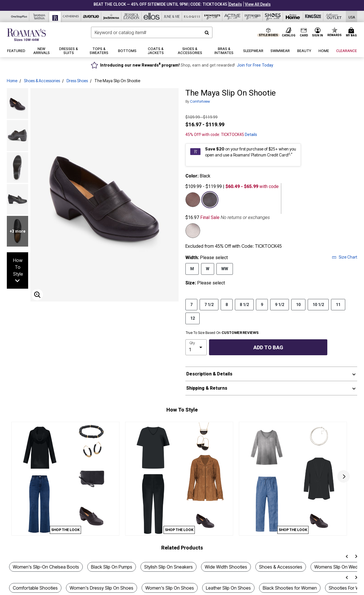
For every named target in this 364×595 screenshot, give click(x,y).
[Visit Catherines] (71, 16)
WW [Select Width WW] (225, 268)
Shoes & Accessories (42, 81)
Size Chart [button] (345, 257)
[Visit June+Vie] (172, 16)
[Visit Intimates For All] (253, 16)
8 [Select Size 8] (227, 304)
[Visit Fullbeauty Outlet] (333, 16)
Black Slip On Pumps (112, 567)
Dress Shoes (77, 81)
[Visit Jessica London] (132, 16)
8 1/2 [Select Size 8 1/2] (244, 304)
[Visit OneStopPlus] (19, 16)
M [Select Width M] (192, 268)
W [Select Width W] (208, 268)
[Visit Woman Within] (39, 16)
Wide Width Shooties (226, 567)
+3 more (18, 231)
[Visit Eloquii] (192, 16)
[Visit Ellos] (152, 16)
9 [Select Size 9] (262, 304)
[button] (235, 4)
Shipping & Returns (207, 388)
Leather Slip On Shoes (228, 588)
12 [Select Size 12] (193, 318)
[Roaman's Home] (26, 35)
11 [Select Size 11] (338, 304)
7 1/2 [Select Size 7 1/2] (209, 304)
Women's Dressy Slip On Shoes (102, 588)
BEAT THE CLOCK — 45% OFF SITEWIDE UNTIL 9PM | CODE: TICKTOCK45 (160, 4)
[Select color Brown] (193, 200)
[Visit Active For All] (232, 16)
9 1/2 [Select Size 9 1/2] (280, 304)
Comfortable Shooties (35, 588)
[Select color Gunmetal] (193, 231)
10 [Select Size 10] (298, 304)
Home (12, 81)
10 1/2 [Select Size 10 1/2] (318, 304)
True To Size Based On (222, 333)
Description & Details (209, 374)
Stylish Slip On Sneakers (168, 567)
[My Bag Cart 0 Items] (352, 32)
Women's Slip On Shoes (170, 588)
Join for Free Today (255, 65)
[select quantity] (196, 347)
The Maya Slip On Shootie (117, 81)
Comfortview (200, 101)
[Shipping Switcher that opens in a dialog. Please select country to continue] (352, 17)
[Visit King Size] (313, 16)
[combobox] (152, 32)
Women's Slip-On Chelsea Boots (46, 567)
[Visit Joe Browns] (111, 16)
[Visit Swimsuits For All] (212, 16)
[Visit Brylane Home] (293, 16)
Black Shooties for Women (290, 588)
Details (251, 135)
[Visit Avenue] (91, 16)
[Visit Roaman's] (55, 17)
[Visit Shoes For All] (273, 16)
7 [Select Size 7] (191, 304)
